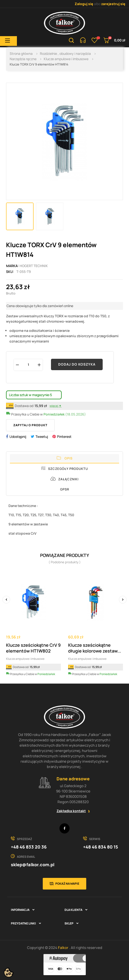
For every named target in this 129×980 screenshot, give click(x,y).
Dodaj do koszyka (77, 364)
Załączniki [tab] (64, 479)
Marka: (12, 266)
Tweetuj (42, 437)
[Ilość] (28, 365)
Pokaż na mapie (67, 884)
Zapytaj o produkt (30, 425)
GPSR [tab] (65, 489)
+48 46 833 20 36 (29, 847)
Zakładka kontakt (71, 811)
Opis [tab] (65, 458)
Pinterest (64, 437)
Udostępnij (18, 437)
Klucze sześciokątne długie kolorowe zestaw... (95, 648)
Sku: (10, 272)
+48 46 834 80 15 (101, 847)
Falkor (64, 948)
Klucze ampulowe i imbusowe (25, 659)
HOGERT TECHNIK (34, 266)
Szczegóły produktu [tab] (65, 469)
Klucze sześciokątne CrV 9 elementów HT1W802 (33, 648)
